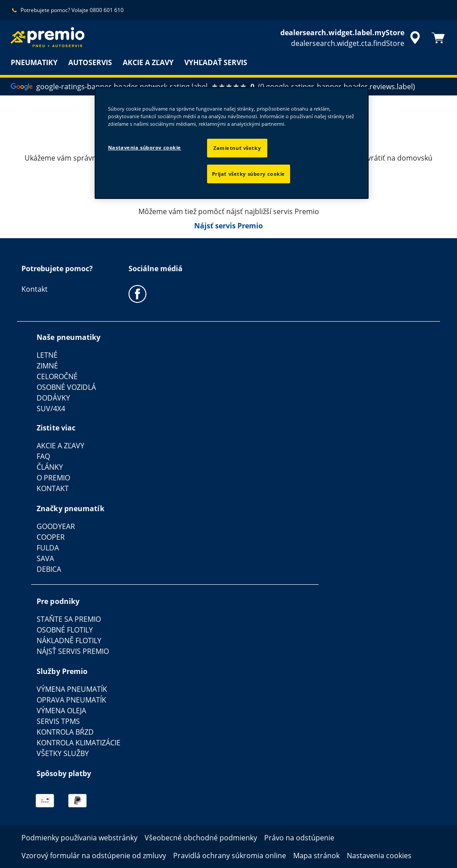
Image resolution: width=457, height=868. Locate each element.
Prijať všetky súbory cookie (249, 174)
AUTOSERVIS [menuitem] (90, 62)
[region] (232, 143)
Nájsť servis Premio (228, 226)
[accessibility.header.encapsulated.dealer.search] (352, 38)
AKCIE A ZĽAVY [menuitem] (148, 62)
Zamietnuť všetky (237, 148)
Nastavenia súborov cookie (145, 147)
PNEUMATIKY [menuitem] (34, 62)
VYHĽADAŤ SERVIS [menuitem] (216, 62)
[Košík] (438, 38)
